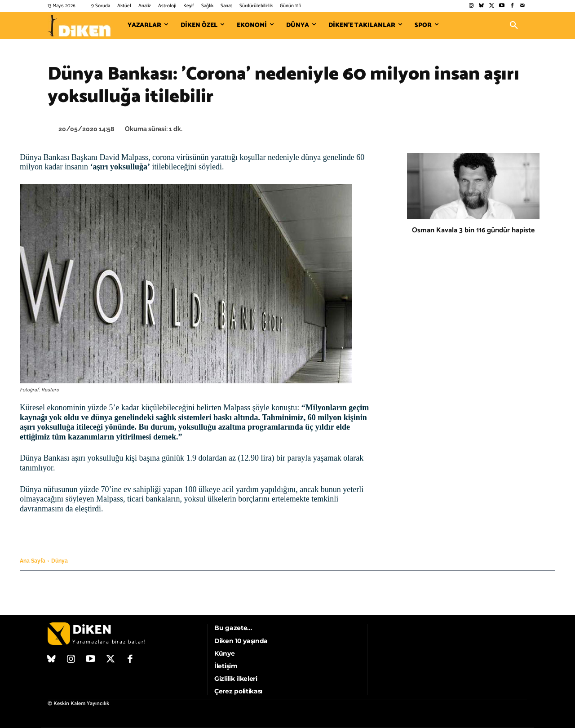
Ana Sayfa (33, 561)
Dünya (60, 561)
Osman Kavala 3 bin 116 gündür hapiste (473, 230)
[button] (514, 26)
